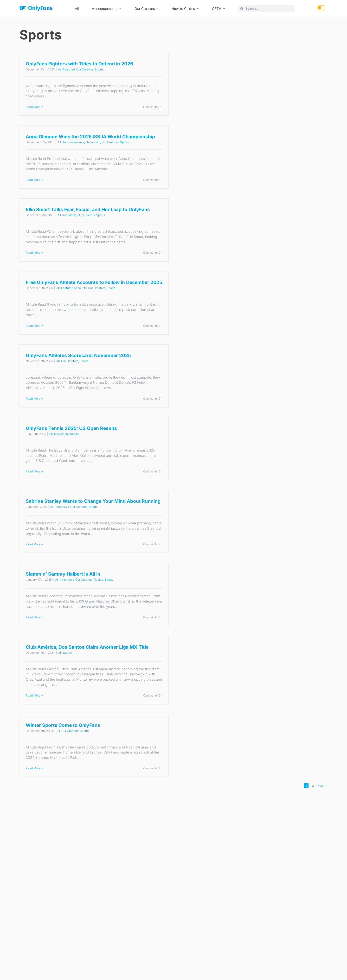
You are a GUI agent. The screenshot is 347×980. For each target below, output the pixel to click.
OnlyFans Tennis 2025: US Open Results (71, 428)
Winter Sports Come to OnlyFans (63, 725)
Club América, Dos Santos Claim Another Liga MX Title (87, 647)
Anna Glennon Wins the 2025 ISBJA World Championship (90, 137)
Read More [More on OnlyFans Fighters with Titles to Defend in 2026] (33, 107)
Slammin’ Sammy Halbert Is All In (63, 574)
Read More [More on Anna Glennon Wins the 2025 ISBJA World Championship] (33, 180)
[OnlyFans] (36, 9)
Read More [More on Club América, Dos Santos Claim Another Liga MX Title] (33, 695)
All (60, 69)
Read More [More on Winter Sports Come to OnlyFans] (33, 768)
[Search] (242, 9)
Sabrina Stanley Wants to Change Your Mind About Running (93, 501)
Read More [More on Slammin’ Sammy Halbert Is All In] (33, 617)
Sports (99, 69)
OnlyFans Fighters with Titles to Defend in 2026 (79, 64)
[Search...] (266, 9)
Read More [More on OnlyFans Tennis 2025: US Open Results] (33, 471)
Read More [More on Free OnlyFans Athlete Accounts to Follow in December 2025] (33, 326)
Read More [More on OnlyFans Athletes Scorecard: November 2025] (33, 399)
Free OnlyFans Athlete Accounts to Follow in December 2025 (94, 282)
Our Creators (85, 69)
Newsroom (93, 142)
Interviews (69, 215)
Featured (69, 69)
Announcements (73, 142)
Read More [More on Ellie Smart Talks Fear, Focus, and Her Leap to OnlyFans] (33, 253)
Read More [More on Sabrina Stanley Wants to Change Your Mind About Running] (33, 544)
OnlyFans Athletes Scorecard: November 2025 (78, 355)
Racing (99, 580)
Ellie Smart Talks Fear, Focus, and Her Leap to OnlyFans (88, 209)
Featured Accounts (74, 288)
